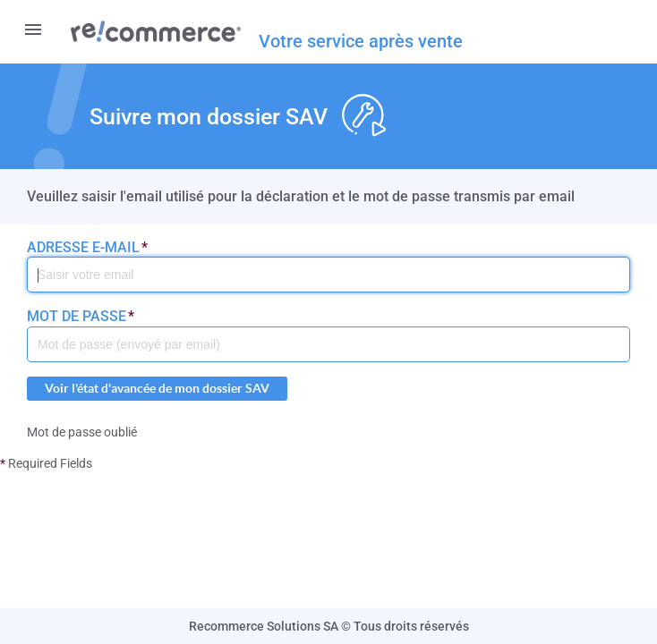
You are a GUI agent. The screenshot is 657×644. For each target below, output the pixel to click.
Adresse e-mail (87, 247)
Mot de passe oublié (82, 432)
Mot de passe (81, 316)
